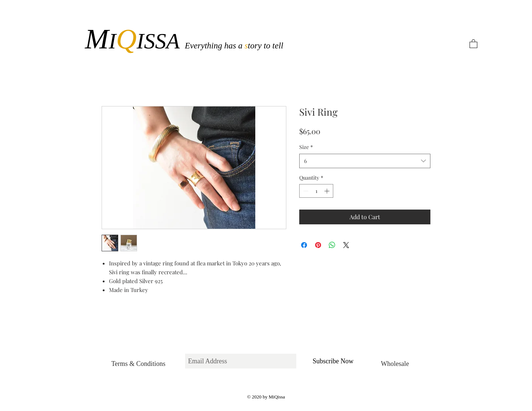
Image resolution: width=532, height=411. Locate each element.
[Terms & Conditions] (138, 364)
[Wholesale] (395, 364)
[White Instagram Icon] (282, 405)
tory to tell (266, 46)
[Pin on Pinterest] (318, 245)
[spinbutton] (316, 191)
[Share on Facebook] (304, 245)
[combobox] (365, 161)
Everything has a (215, 46)
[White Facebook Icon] (250, 405)
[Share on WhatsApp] (332, 245)
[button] (473, 43)
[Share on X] (346, 245)
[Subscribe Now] (333, 361)
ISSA (161, 41)
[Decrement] (305, 191)
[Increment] (328, 191)
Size (306, 147)
